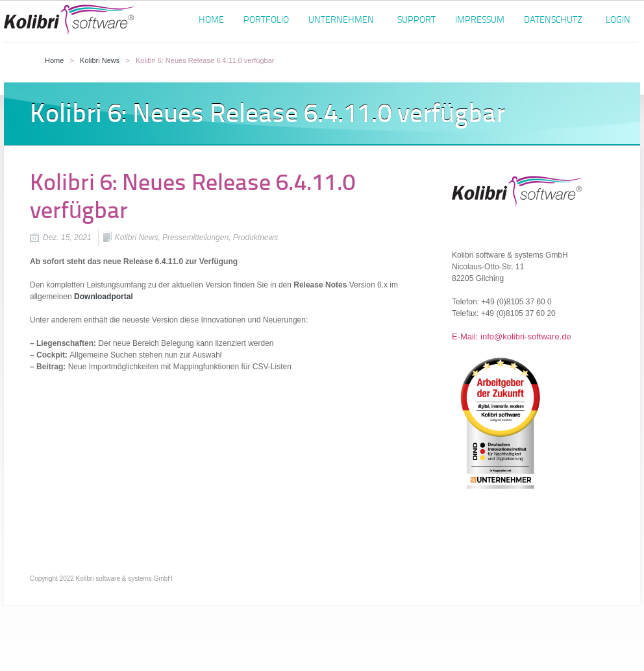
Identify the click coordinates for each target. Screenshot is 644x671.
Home (211, 20)
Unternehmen (341, 22)
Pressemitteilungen (195, 238)
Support (416, 20)
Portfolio (266, 20)
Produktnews (255, 238)
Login (618, 20)
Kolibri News (100, 60)
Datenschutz (553, 22)
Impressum (480, 20)
